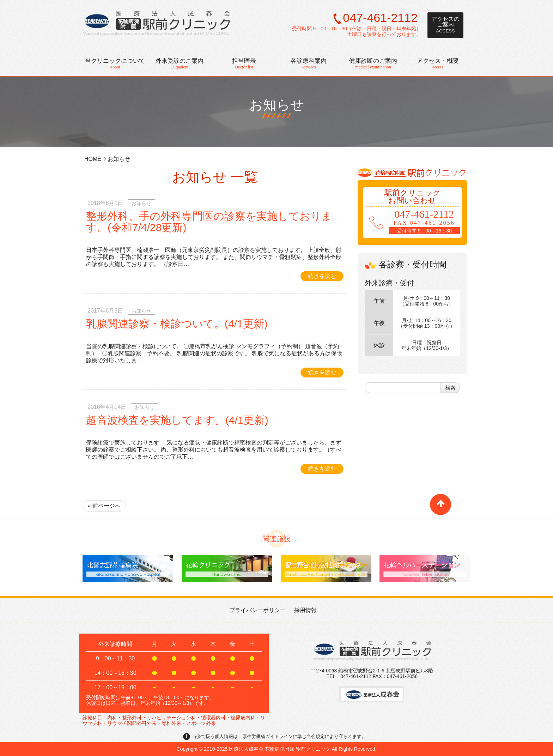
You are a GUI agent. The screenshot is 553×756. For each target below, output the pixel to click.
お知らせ (277, 101)
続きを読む (322, 276)
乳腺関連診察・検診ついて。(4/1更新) (177, 324)
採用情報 (305, 610)
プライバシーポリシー (257, 610)
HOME (93, 159)
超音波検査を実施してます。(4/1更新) (177, 420)
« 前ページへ (104, 506)
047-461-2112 (380, 18)
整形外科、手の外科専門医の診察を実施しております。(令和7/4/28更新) (209, 222)
